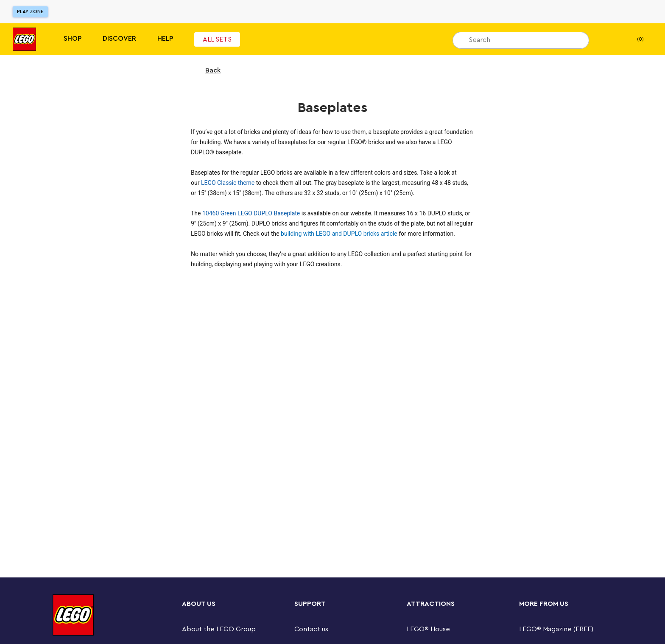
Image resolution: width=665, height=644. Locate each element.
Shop (73, 39)
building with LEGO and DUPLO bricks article (339, 234)
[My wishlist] (609, 39)
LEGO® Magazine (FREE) (556, 629)
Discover (119, 39)
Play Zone (30, 11)
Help (165, 39)
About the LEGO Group (219, 629)
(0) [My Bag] (633, 39)
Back (207, 70)
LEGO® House (428, 629)
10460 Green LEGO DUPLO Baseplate (251, 213)
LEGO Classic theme (228, 183)
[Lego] (24, 39)
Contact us (311, 629)
